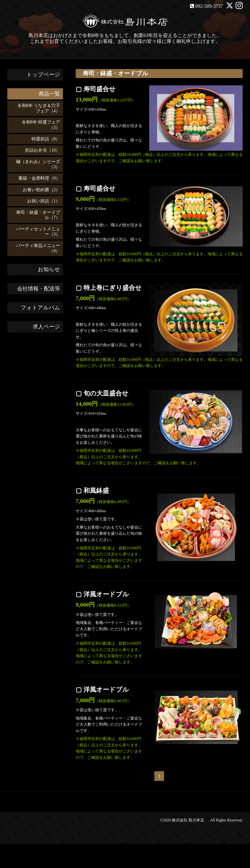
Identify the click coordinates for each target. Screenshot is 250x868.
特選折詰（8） (44, 139)
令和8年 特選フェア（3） (39, 125)
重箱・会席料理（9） (37, 178)
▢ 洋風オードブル (102, 594)
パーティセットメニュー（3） (36, 232)
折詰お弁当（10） (40, 150)
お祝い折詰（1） (41, 201)
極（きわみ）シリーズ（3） (36, 164)
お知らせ (49, 269)
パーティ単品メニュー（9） (36, 248)
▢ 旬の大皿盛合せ (102, 393)
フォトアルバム (40, 308)
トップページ (43, 74)
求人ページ (46, 327)
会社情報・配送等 (39, 289)
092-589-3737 (209, 6)
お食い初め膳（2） (39, 190)
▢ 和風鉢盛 (92, 491)
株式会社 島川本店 (190, 820)
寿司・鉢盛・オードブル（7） (36, 215)
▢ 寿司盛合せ (96, 89)
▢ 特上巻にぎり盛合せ (109, 288)
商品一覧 (49, 94)
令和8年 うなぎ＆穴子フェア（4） (37, 108)
